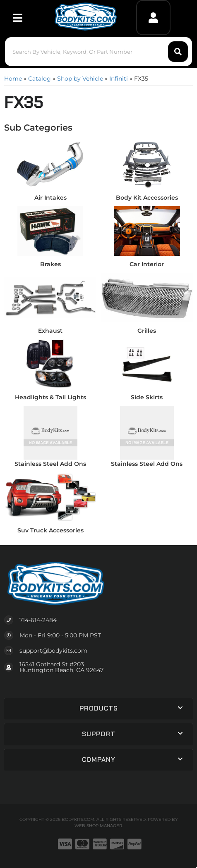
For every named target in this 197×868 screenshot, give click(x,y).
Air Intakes (50, 198)
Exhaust (50, 331)
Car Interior (147, 264)
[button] (98, 52)
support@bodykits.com (53, 651)
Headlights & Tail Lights (50, 397)
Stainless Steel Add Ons (50, 464)
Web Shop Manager (98, 826)
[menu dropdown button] (17, 18)
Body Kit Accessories (147, 198)
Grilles (147, 331)
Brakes (50, 264)
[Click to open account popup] (153, 18)
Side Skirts (147, 397)
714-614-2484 (38, 620)
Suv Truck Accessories (50, 530)
